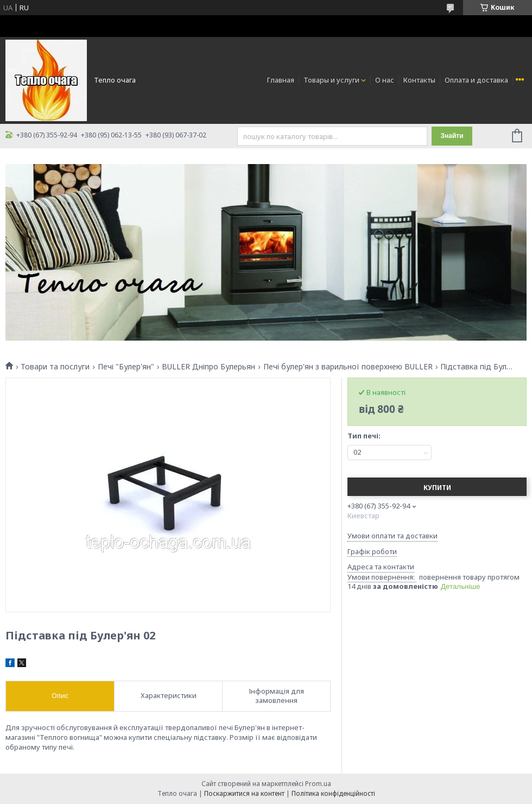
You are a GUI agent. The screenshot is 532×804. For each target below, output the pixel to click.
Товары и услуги (331, 80)
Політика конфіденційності (333, 793)
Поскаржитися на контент (244, 793)
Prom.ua (318, 784)
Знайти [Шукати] (452, 136)
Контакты (419, 80)
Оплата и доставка (476, 80)
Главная (281, 80)
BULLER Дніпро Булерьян (208, 367)
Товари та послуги (55, 367)
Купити (437, 488)
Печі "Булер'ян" (126, 367)
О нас (385, 80)
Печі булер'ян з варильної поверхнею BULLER (348, 367)
